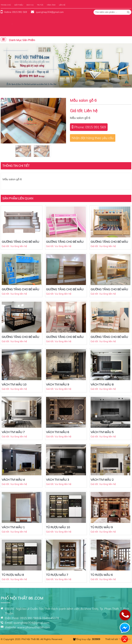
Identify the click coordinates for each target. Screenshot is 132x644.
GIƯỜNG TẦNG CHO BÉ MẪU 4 (109, 291)
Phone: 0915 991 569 (90, 127)
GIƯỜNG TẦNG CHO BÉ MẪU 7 (109, 243)
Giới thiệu (19, 5)
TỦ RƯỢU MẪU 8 (13, 575)
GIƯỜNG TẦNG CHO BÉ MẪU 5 (65, 291)
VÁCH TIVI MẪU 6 (58, 432)
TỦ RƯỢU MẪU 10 (58, 527)
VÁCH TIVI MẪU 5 (102, 432)
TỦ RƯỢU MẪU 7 (57, 575)
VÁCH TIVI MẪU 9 (58, 384)
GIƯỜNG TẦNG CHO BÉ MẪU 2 (65, 339)
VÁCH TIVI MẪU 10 (14, 384)
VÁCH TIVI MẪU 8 (102, 384)
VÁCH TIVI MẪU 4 (13, 480)
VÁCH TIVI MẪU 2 (102, 480)
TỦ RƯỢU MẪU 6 (102, 575)
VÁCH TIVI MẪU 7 (13, 432)
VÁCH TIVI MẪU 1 (13, 527)
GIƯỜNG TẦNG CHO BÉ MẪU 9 (20, 243)
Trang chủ (6, 5)
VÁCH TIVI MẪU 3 (58, 480)
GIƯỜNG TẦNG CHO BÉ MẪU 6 (20, 291)
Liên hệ (62, 5)
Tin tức (40, 5)
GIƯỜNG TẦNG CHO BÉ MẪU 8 (65, 243)
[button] (66, 85)
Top (125, 638)
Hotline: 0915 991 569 (15, 12)
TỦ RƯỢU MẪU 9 (102, 527)
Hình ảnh (51, 5)
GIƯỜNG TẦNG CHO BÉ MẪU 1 (109, 339)
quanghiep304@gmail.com (49, 12)
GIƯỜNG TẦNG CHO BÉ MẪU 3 (20, 339)
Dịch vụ (30, 5)
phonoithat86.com (38, 627)
